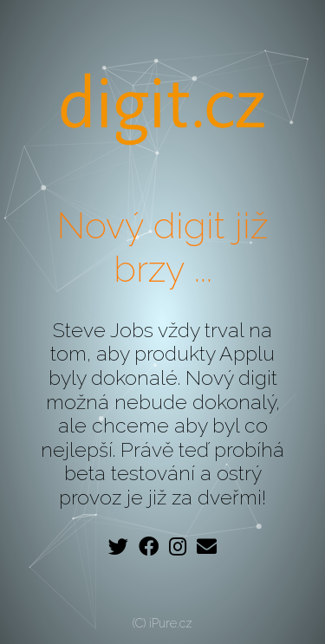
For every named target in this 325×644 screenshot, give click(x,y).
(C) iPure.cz (162, 623)
